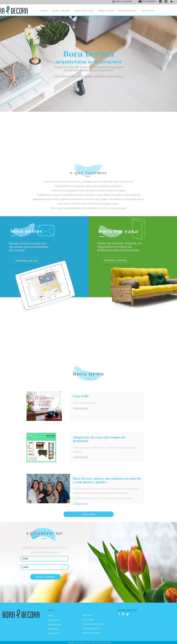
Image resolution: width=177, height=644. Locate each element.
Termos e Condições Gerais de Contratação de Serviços (93, 626)
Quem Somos (87, 615)
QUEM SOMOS (128, 11)
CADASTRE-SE (54, 633)
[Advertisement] (88, 139)
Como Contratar (88, 620)
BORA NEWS (106, 11)
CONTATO (148, 11)
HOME (44, 11)
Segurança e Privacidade (91, 633)
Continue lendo (80, 408)
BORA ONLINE (61, 11)
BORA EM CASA (84, 11)
